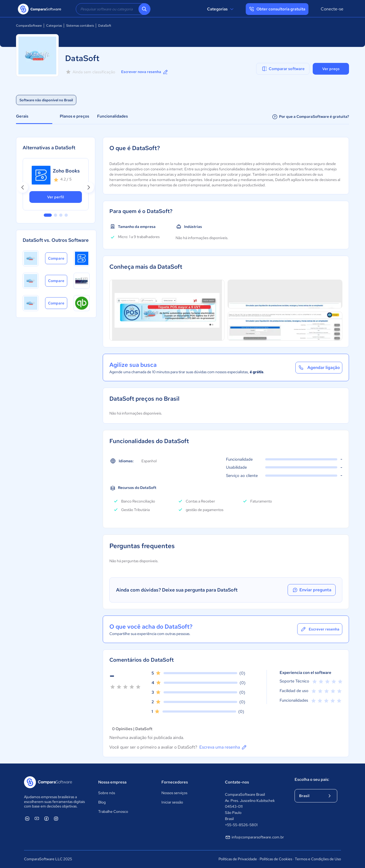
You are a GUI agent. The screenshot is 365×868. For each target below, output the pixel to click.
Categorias (221, 9)
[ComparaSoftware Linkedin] (27, 818)
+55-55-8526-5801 (241, 825)
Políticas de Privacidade (238, 859)
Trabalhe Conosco (113, 811)
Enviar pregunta (312, 590)
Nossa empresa (112, 782)
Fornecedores (175, 782)
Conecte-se (332, 9)
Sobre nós (107, 793)
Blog (102, 802)
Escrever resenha (320, 629)
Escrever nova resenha (145, 72)
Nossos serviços (174, 793)
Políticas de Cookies (276, 859)
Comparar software (283, 69)
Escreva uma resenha (223, 747)
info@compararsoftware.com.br (255, 837)
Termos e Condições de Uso (318, 859)
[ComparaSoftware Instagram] (56, 818)
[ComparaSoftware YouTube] (37, 818)
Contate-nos (237, 782)
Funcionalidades (112, 116)
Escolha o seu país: (312, 779)
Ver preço (331, 69)
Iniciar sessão (172, 802)
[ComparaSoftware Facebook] (46, 818)
